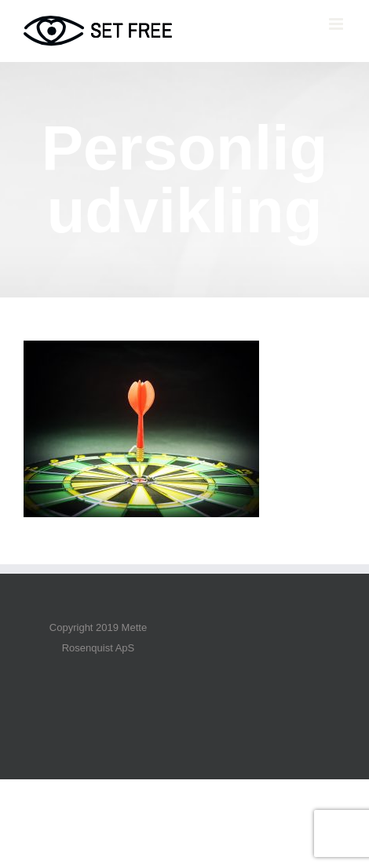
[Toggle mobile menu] (337, 24)
